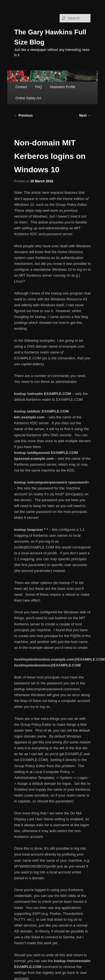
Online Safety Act (28, 98)
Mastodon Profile (63, 87)
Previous (24, 116)
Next (85, 116)
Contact (21, 87)
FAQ (39, 87)
